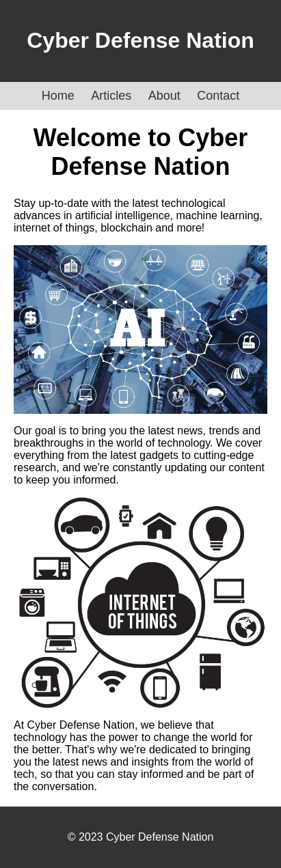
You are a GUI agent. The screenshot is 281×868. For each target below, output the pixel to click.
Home (58, 96)
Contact (218, 96)
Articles (111, 96)
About (164, 96)
